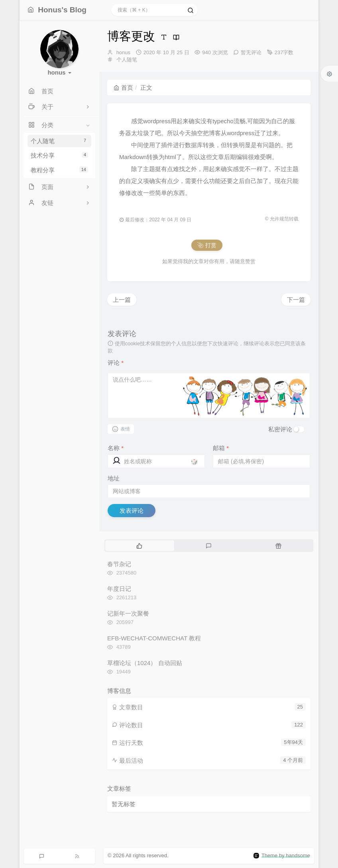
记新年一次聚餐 (128, 613)
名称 (116, 448)
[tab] (139, 545)
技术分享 (59, 155)
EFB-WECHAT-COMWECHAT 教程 (154, 638)
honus (123, 52)
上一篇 (122, 300)
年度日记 (119, 589)
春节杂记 (119, 564)
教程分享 (59, 170)
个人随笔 (59, 141)
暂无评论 (251, 52)
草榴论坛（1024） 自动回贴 (145, 663)
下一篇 (296, 300)
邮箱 (221, 448)
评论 (116, 363)
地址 (114, 478)
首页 (123, 88)
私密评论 (280, 429)
